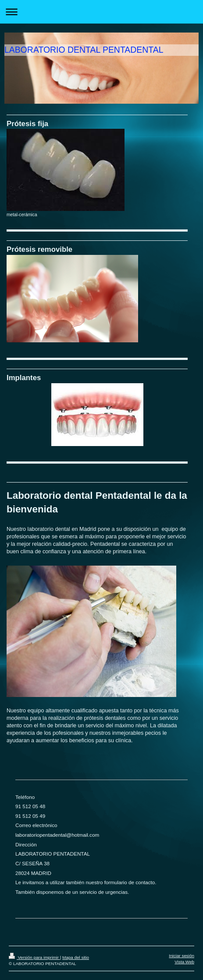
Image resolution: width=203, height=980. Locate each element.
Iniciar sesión (182, 956)
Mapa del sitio (76, 957)
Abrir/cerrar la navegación (101, 12)
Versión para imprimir (34, 957)
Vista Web (184, 962)
